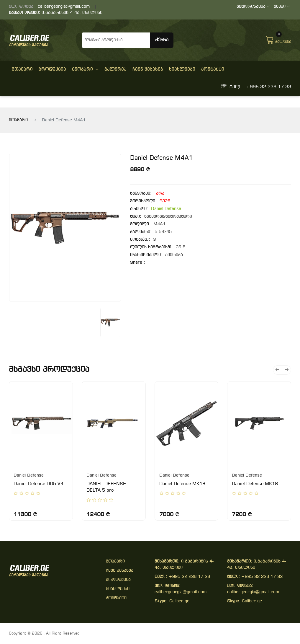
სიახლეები (182, 69)
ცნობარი (85, 69)
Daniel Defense (166, 209)
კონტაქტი (213, 69)
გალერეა (115, 69)
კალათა (278, 39)
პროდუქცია (52, 69)
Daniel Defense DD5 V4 (38, 484)
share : (138, 263)
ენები (282, 7)
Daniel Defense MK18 (182, 484)
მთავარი (22, 69)
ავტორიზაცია (253, 7)
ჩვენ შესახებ (148, 69)
